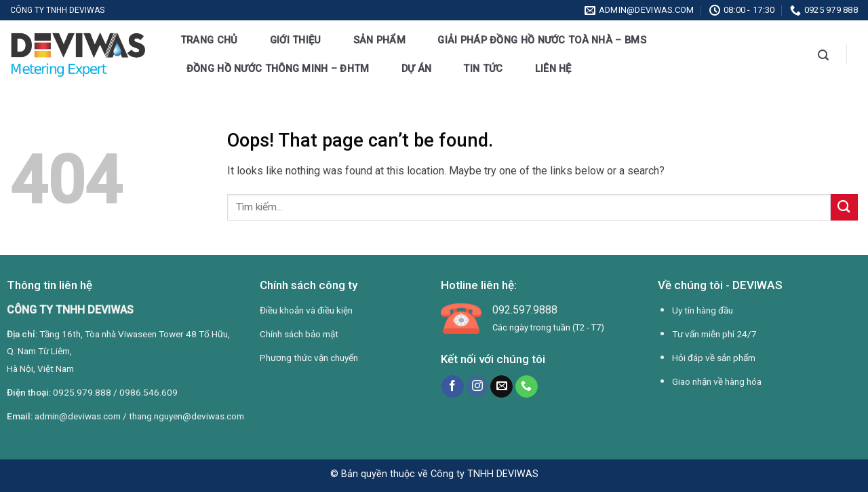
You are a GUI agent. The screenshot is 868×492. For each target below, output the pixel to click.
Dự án (416, 69)
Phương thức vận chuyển (309, 358)
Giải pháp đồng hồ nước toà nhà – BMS (542, 40)
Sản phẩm (379, 40)
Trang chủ (209, 40)
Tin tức (483, 69)
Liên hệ (553, 69)
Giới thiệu (296, 40)
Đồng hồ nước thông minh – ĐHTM (278, 69)
